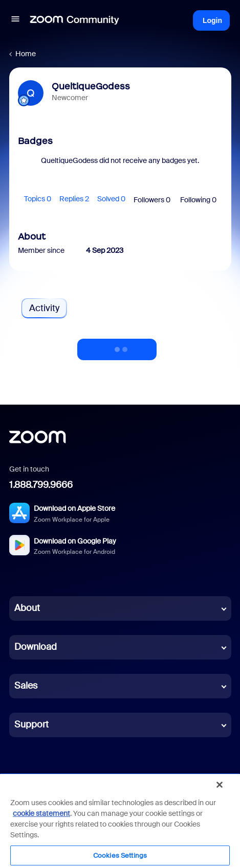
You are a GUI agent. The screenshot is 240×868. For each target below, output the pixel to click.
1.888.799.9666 (41, 485)
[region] (120, 820)
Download (36, 647)
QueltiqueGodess (91, 86)
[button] (15, 20)
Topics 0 (38, 199)
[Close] (220, 785)
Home (26, 54)
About (27, 608)
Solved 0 (111, 199)
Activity (44, 308)
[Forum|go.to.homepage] (75, 20)
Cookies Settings (120, 855)
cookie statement (41, 813)
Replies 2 (74, 199)
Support (31, 724)
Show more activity (117, 346)
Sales (26, 686)
